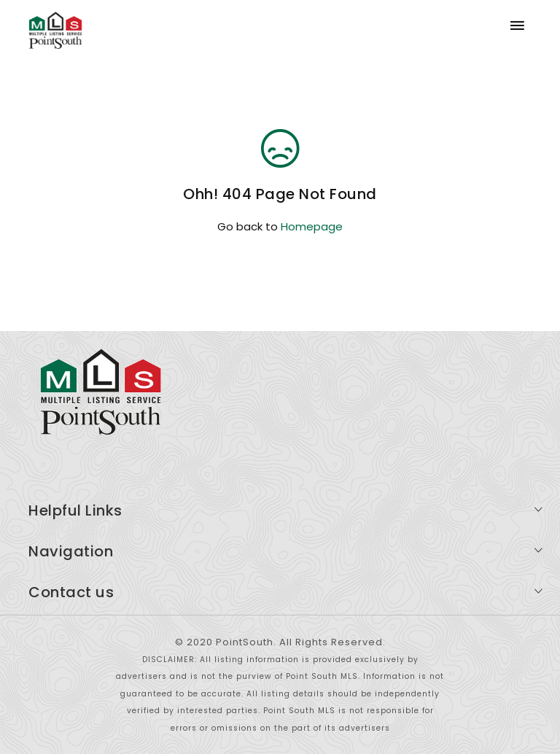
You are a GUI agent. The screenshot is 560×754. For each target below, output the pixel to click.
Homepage (312, 226)
